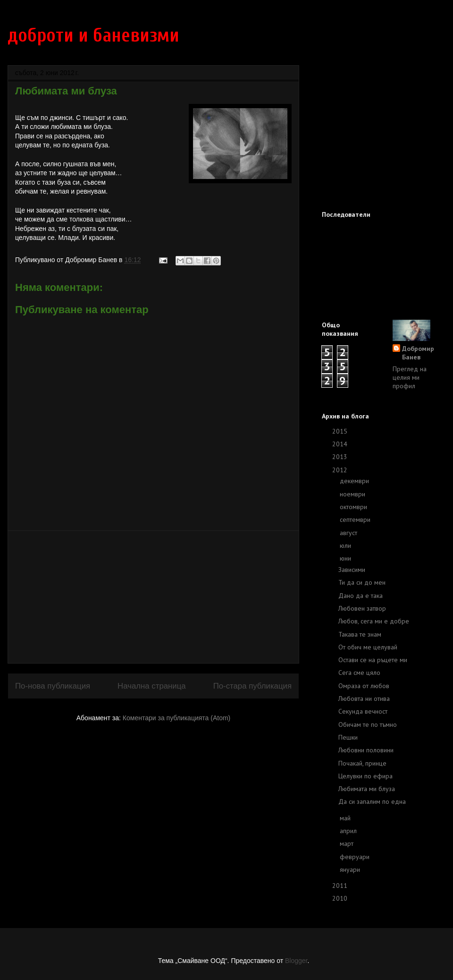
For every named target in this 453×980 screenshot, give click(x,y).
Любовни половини (366, 750)
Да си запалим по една (372, 801)
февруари (356, 857)
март (348, 844)
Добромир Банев (418, 353)
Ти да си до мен (362, 582)
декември (355, 481)
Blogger (296, 961)
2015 (341, 431)
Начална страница (152, 686)
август (349, 533)
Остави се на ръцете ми (373, 660)
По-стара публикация (252, 686)
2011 (341, 886)
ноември (353, 494)
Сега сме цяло (359, 673)
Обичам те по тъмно (368, 724)
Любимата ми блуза (367, 789)
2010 (341, 898)
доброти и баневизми (93, 35)
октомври (354, 507)
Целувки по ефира (365, 776)
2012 (341, 470)
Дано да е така (361, 596)
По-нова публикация (53, 686)
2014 (341, 444)
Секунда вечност (363, 711)
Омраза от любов (364, 686)
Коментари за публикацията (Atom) (176, 718)
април (349, 831)
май (346, 818)
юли (346, 545)
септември (356, 520)
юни (346, 558)
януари (351, 869)
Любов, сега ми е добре (374, 621)
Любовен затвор (362, 608)
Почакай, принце (362, 763)
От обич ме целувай (368, 647)
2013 (341, 457)
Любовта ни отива (364, 699)
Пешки (348, 737)
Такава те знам (360, 634)
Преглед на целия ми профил (410, 377)
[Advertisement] (153, 597)
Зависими (352, 570)
